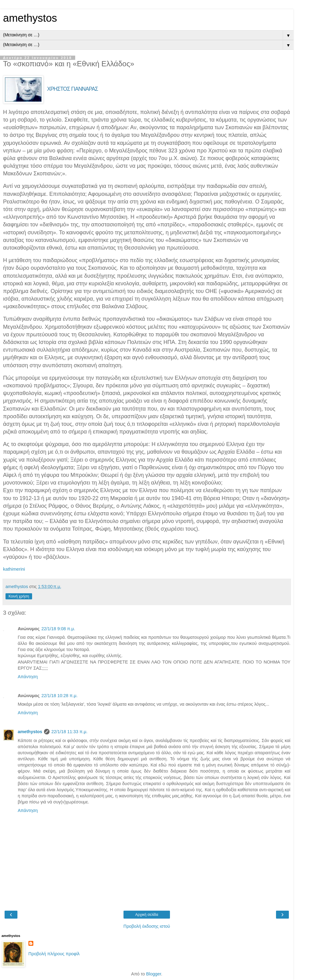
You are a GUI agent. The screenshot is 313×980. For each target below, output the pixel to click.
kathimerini (14, 569)
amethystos (30, 18)
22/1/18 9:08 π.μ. (58, 629)
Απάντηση (28, 677)
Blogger (154, 974)
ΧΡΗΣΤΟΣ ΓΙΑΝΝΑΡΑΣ (72, 89)
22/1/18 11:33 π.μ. (69, 732)
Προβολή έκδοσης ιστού (147, 926)
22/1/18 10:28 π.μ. (59, 696)
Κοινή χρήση (19, 596)
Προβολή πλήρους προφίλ (54, 954)
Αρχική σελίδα (147, 915)
